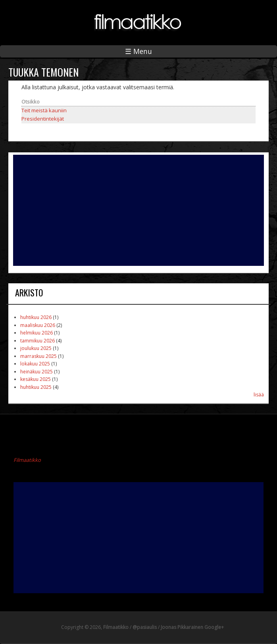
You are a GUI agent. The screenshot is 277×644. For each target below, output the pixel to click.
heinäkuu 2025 (37, 372)
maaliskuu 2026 (38, 325)
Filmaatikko (27, 460)
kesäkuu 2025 (36, 379)
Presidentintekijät (43, 119)
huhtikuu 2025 (36, 387)
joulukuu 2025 (36, 348)
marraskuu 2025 (38, 356)
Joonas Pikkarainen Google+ (192, 627)
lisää (259, 395)
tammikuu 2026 (38, 341)
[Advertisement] (138, 210)
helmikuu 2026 (37, 333)
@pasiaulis (145, 627)
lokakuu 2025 (35, 364)
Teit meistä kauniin (44, 110)
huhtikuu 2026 (36, 317)
